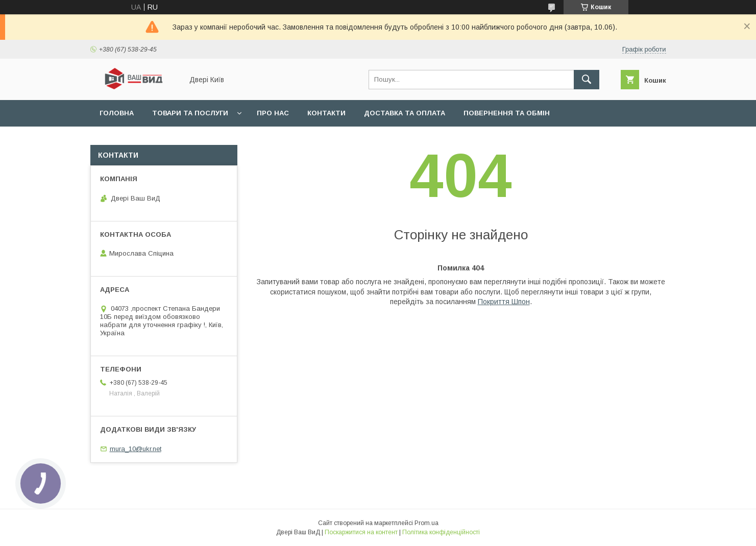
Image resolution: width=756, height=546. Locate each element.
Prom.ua (426, 523)
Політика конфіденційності (441, 532)
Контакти (326, 113)
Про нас (273, 113)
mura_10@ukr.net (136, 449)
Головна (117, 113)
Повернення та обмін (507, 113)
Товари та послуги (190, 113)
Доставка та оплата (405, 113)
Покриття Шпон (504, 302)
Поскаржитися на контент (361, 532)
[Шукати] (587, 80)
